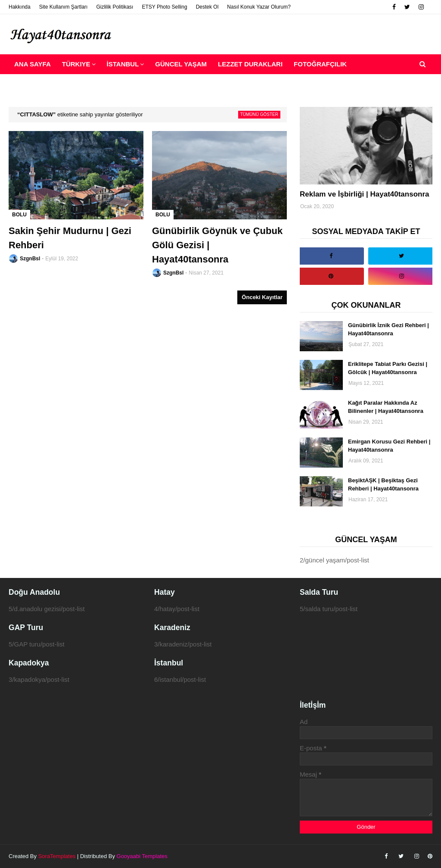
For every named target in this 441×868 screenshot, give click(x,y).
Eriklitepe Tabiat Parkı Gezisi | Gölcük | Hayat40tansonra (388, 368)
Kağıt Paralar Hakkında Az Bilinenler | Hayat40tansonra (386, 407)
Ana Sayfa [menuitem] (33, 64)
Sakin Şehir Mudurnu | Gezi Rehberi (70, 238)
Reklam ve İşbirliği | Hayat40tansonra (365, 194)
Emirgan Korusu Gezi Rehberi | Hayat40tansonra (389, 446)
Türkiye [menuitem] (76, 64)
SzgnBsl (30, 259)
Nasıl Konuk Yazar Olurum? (259, 7)
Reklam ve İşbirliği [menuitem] (49, 84)
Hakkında (20, 7)
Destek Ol (207, 7)
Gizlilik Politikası (115, 7)
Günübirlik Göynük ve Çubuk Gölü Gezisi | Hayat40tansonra (217, 245)
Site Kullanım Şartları (64, 7)
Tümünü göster (259, 114)
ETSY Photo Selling (164, 7)
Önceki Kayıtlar (262, 297)
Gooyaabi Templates (142, 856)
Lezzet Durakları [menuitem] (250, 64)
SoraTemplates (57, 856)
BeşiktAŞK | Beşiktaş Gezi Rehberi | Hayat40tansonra (383, 485)
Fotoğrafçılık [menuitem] (320, 64)
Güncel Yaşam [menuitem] (181, 64)
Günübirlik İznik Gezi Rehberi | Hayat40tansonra (388, 329)
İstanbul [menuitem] (123, 64)
